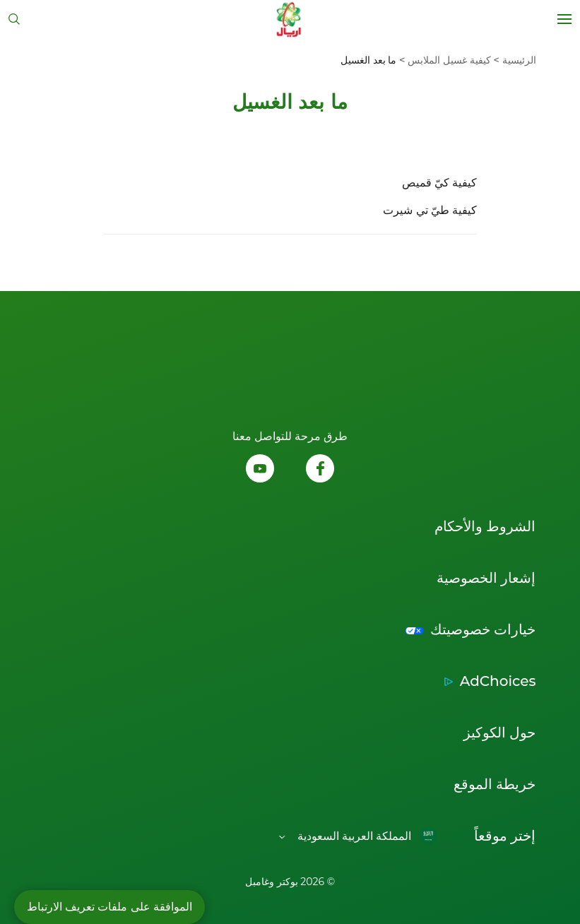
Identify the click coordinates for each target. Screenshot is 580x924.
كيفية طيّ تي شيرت (430, 210)
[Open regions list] (358, 836)
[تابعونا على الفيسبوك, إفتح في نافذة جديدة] (320, 470)
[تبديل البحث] (14, 19)
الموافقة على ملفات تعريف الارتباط (110, 907)
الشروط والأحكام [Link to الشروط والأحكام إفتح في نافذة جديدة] (485, 526)
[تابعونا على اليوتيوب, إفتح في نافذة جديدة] (260, 470)
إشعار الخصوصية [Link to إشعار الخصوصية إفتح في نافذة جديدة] (486, 578)
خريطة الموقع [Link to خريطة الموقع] (495, 784)
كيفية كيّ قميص (439, 183)
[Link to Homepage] (289, 19)
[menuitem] (514, 60)
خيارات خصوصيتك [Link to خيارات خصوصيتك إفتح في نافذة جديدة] (483, 629)
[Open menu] (564, 19)
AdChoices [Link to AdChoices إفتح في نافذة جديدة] (498, 681)
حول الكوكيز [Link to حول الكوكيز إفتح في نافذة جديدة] (499, 733)
